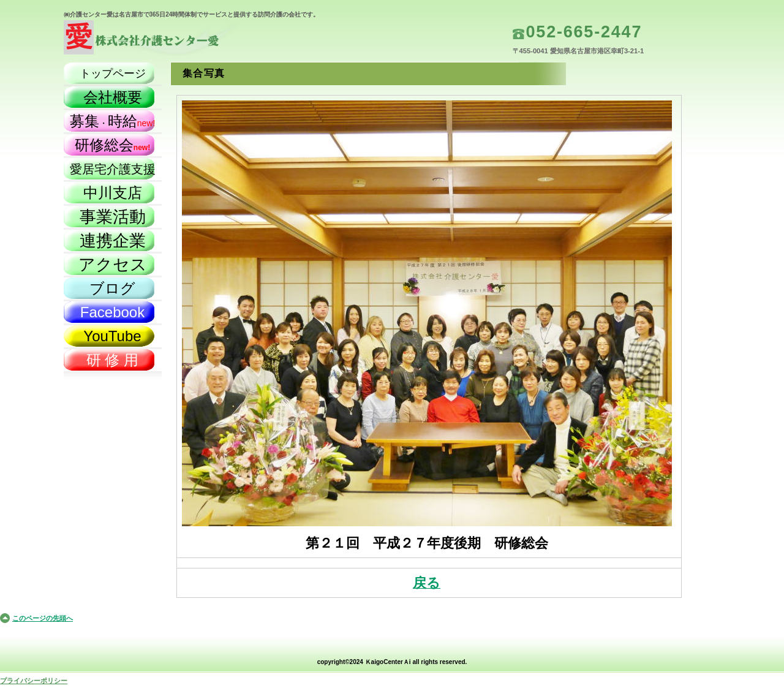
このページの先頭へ (43, 618)
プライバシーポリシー (34, 681)
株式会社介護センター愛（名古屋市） (186, 40)
